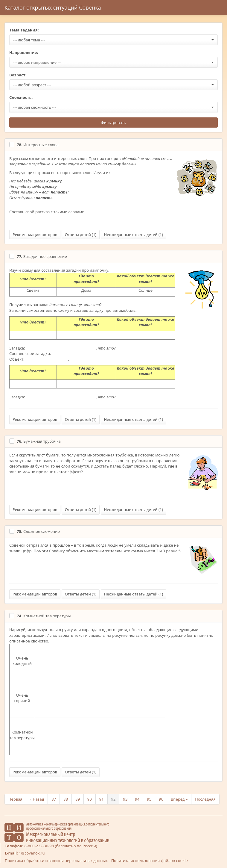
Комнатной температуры (44, 616)
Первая (15, 799)
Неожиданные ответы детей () (134, 235)
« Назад (37, 799)
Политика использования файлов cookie (150, 861)
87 (54, 799)
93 (125, 799)
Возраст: (18, 75)
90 (90, 799)
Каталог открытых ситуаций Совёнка (53, 7)
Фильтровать (113, 123)
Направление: (24, 52)
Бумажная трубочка (39, 441)
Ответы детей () (81, 235)
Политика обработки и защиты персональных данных (56, 861)
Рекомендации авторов (35, 235)
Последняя (205, 799)
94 (137, 799)
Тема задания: (24, 30)
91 (102, 799)
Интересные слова (38, 145)
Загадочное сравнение (42, 256)
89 (78, 799)
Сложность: (21, 97)
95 (149, 799)
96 (161, 799)
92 (113, 799)
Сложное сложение (38, 531)
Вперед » (179, 799)
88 (66, 799)
